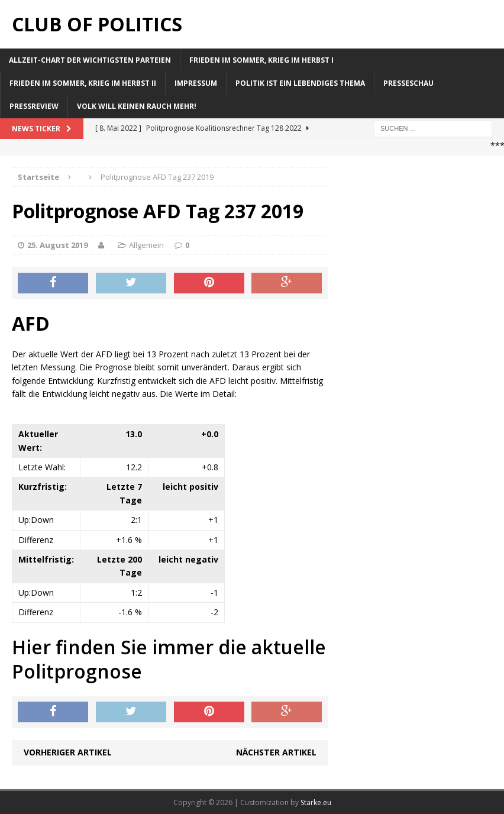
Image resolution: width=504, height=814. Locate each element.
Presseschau (408, 83)
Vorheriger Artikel (68, 752)
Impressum (196, 83)
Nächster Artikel (276, 752)
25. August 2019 (57, 245)
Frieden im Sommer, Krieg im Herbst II (83, 83)
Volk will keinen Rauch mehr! (137, 106)
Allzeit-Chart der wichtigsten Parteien (90, 60)
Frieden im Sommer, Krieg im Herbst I (261, 60)
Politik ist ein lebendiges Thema (300, 83)
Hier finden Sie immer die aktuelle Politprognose (169, 659)
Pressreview (34, 106)
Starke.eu (316, 802)
